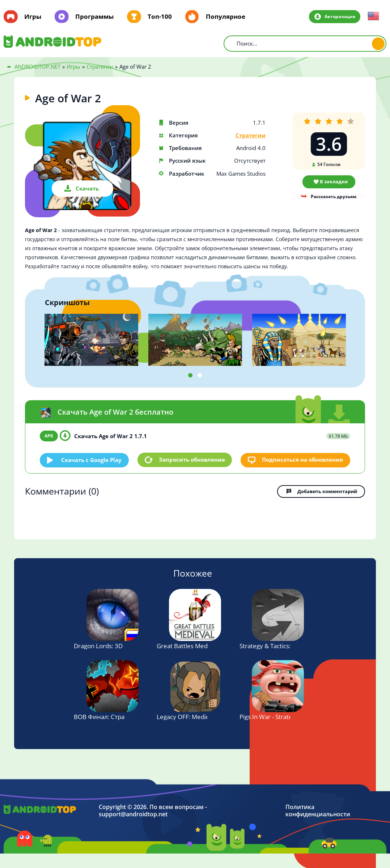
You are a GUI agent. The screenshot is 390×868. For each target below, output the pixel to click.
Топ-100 (160, 17)
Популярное (226, 17)
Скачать (87, 188)
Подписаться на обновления (302, 459)
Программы (94, 17)
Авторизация (339, 16)
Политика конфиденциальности (318, 810)
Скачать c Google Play (92, 459)
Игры (33, 17)
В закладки (334, 181)
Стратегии (251, 135)
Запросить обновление (192, 459)
